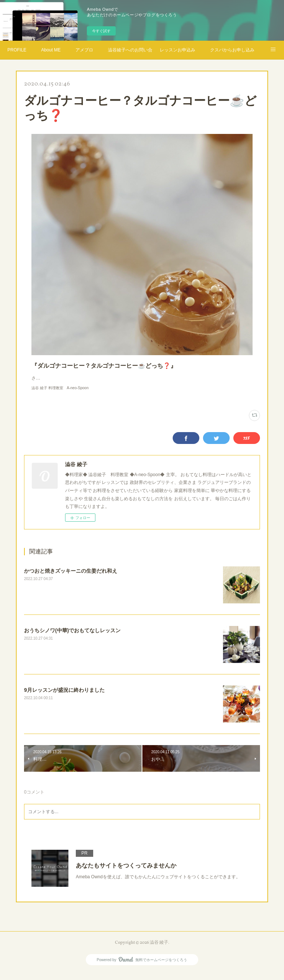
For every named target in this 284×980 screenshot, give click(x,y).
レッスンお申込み (177, 50)
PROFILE (17, 50)
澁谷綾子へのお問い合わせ (130, 50)
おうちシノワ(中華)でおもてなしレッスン (72, 638)
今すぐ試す (101, 31)
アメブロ (84, 50)
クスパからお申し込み (232, 50)
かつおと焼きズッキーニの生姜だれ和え (71, 578)
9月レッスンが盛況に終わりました (64, 697)
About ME (51, 50)
